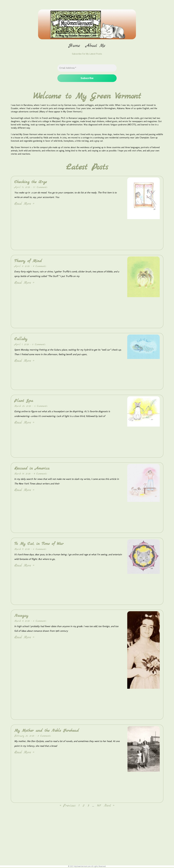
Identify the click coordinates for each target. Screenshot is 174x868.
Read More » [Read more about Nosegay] (24, 638)
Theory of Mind (28, 262)
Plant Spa (24, 401)
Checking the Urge (31, 183)
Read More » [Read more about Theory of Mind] (24, 283)
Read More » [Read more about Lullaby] (24, 361)
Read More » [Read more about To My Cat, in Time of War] (24, 566)
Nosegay (21, 616)
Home (74, 46)
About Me (95, 46)
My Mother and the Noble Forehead (47, 731)
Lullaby (21, 340)
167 (99, 806)
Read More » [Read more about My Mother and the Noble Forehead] (24, 753)
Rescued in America (32, 469)
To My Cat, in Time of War (39, 544)
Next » (109, 806)
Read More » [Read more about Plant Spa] (24, 423)
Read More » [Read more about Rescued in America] (24, 491)
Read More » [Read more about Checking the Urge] (24, 204)
